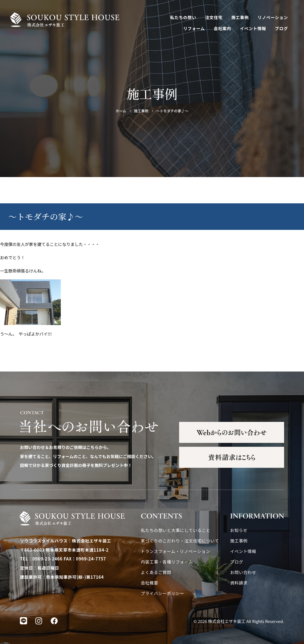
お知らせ (239, 530)
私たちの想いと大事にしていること (176, 530)
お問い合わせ (243, 572)
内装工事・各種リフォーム (167, 562)
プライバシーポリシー (163, 593)
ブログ (281, 28)
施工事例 (240, 17)
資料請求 (239, 583)
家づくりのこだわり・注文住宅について (180, 541)
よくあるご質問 (156, 572)
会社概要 (150, 583)
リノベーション (273, 17)
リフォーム (194, 28)
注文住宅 (214, 17)
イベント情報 (253, 28)
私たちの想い (183, 17)
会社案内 (222, 28)
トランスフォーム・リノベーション (176, 551)
